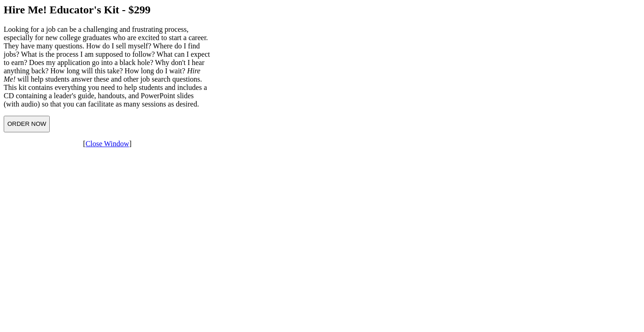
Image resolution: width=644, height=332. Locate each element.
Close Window (108, 144)
